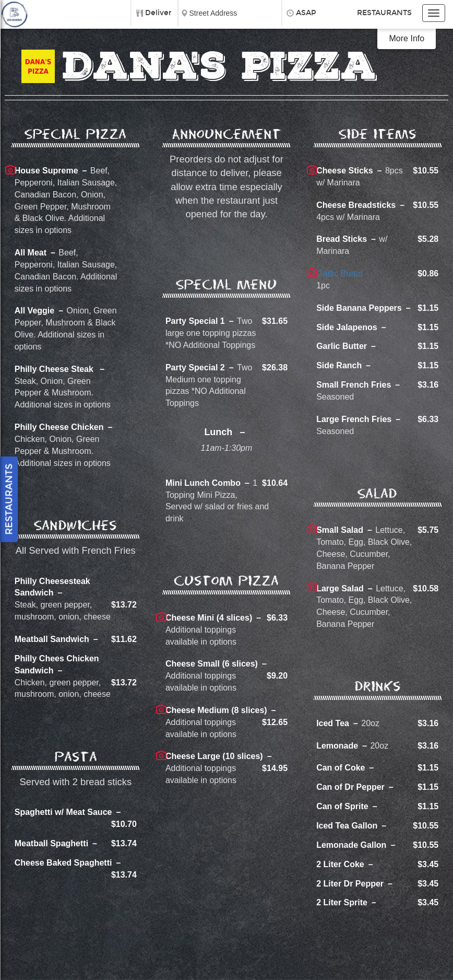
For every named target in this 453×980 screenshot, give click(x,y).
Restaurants (384, 13)
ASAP (306, 13)
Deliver (158, 13)
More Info (407, 38)
